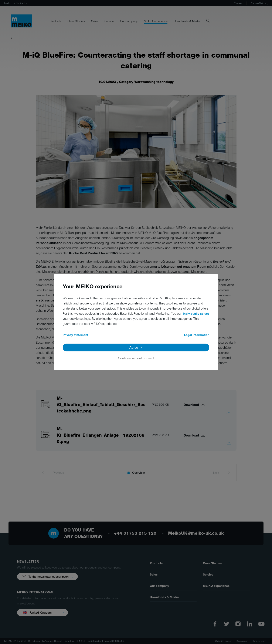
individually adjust (196, 313)
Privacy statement (75, 335)
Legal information (197, 335)
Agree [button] (134, 347)
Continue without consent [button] (136, 358)
